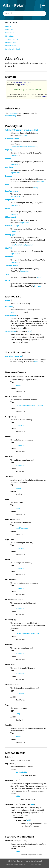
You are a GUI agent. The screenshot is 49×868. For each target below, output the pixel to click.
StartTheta (9, 257)
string (36, 188)
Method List (9, 36)
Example (8, 26)
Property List (10, 33)
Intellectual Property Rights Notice (18, 864)
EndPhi (8, 159)
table (21, 328)
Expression (15, 155)
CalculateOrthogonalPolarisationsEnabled (21, 130)
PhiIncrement (11, 217)
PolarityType (10, 235)
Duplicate (9, 307)
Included (9, 176)
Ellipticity (9, 150)
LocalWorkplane (11, 191)
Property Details (11, 42)
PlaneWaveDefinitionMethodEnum (24, 147)
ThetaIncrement (11, 265)
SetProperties (11, 331)
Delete (8, 300)
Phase (8, 208)
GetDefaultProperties (13, 356)
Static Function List (12, 39)
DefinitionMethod (12, 139)
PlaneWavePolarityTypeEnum (22, 245)
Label (7, 185)
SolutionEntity (11, 116)
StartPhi (8, 248)
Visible (8, 280)
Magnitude (10, 200)
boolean (24, 136)
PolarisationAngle (12, 226)
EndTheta (9, 167)
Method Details (11, 46)
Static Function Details (13, 49)
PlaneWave (13, 113)
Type (7, 274)
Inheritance (9, 29)
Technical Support (37, 864)
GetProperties (11, 315)
